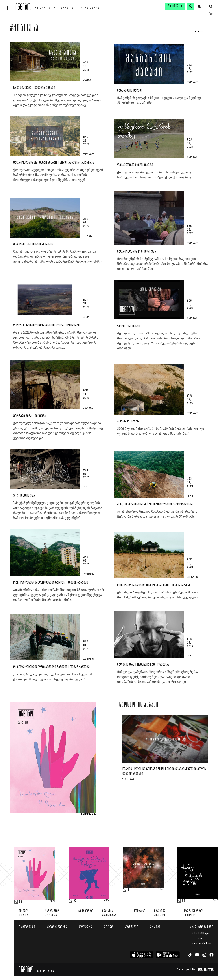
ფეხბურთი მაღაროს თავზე (135, 165)
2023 (52, 901)
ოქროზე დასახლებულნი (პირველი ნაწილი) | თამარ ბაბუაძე (51, 667)
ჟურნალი (132, 926)
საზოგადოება (57, 926)
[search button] (211, 7)
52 (75, 901)
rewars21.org (203, 943)
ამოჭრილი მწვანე (129, 421)
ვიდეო (109, 926)
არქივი (155, 926)
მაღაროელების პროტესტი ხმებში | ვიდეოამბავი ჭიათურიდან (54, 163)
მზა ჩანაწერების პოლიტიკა (194, 913)
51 (129, 890)
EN (199, 7)
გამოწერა (175, 6)
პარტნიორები (85, 911)
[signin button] (190, 6)
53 (20, 902)
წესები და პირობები (160, 913)
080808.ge (201, 933)
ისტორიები (27, 926)
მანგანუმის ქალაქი (130, 91)
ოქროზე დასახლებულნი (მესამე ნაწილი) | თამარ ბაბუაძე (51, 583)
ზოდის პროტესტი (129, 326)
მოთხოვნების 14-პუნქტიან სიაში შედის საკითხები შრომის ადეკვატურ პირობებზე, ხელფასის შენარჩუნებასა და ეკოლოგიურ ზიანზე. (162, 264)
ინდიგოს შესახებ (24, 913)
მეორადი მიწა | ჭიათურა (30, 416)
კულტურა (86, 926)
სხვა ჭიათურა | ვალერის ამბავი (34, 88)
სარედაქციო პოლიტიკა (52, 913)
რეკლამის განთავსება (109, 913)
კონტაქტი (139, 911)
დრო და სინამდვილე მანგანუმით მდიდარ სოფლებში (46, 325)
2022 (215, 900)
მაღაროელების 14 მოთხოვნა (137, 252)
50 (183, 901)
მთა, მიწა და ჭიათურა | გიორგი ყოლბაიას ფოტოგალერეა (155, 504)
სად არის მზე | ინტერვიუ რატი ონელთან (143, 665)
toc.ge (197, 938)
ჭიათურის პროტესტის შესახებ (33, 244)
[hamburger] (8, 5)
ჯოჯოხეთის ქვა (24, 496)
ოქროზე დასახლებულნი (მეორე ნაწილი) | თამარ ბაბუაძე (154, 585)
